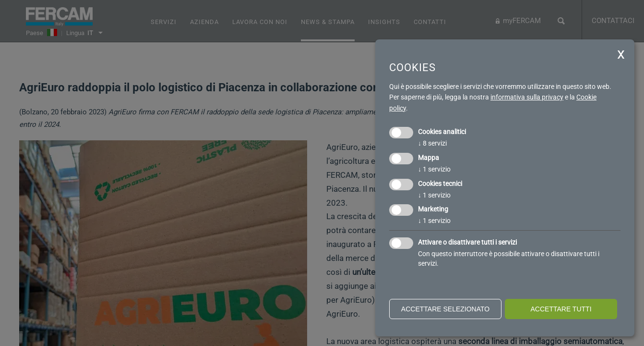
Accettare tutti (561, 309)
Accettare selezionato (445, 309)
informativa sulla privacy (527, 97)
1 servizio (434, 169)
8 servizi (432, 143)
